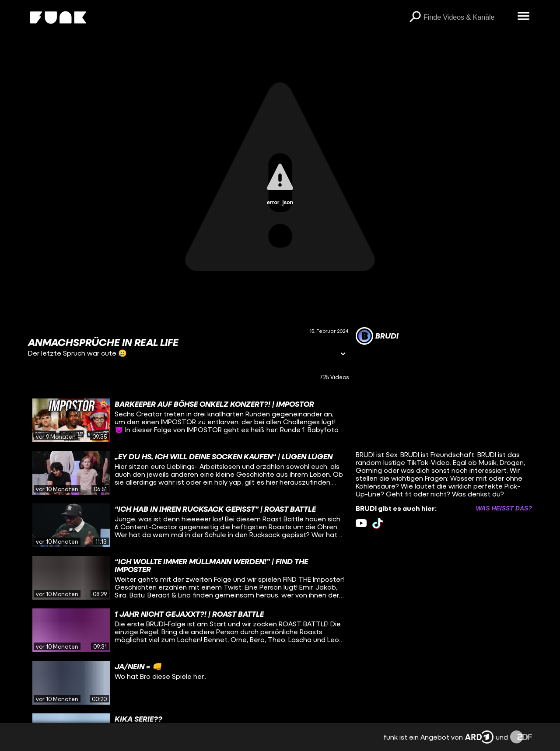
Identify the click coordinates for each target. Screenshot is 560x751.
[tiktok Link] (378, 523)
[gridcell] (188, 420)
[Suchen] (415, 17)
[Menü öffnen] (523, 17)
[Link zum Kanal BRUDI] (377, 336)
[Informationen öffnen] (343, 355)
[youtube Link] (361, 523)
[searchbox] (467, 17)
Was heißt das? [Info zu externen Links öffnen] (504, 508)
